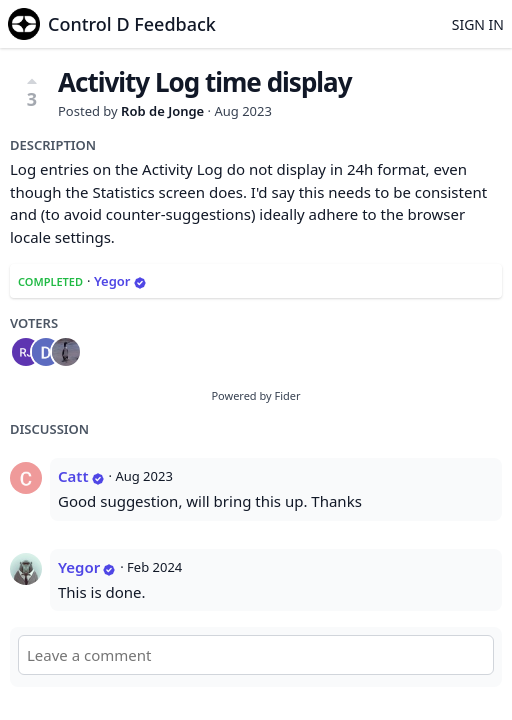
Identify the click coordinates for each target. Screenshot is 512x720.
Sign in (478, 24)
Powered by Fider (255, 395)
